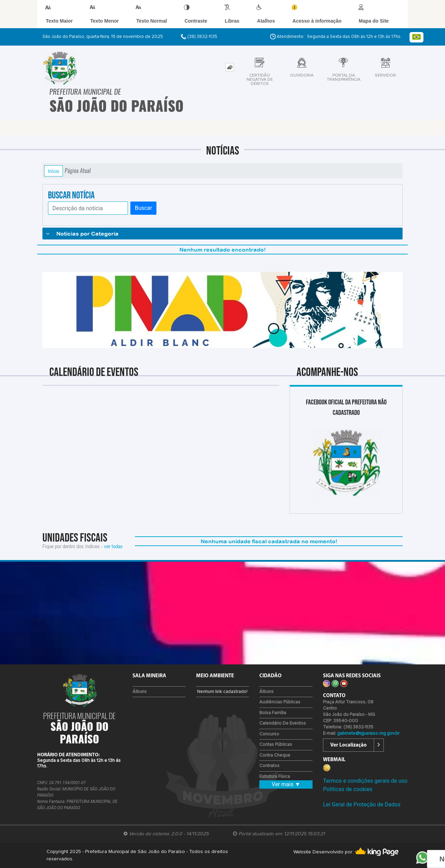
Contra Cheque (275, 755)
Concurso (269, 734)
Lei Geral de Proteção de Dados (362, 804)
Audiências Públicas (280, 702)
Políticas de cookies (348, 789)
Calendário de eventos (283, 723)
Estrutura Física (275, 777)
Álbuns (140, 692)
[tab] (230, 67)
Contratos (269, 766)
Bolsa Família (273, 713)
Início (54, 171)
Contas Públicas (276, 745)
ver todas (113, 546)
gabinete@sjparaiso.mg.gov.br (368, 733)
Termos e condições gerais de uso (365, 781)
